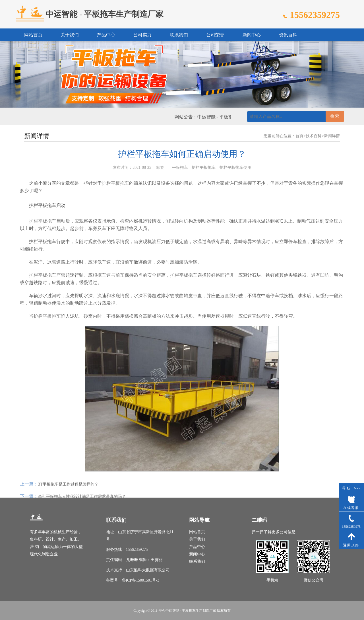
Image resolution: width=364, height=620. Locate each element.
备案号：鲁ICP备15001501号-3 (133, 580)
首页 (299, 136)
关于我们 (70, 35)
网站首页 (33, 35)
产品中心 (106, 35)
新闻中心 (252, 35)
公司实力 (142, 35)
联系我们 (179, 35)
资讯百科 (288, 35)
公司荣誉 (215, 35)
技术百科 (314, 136)
